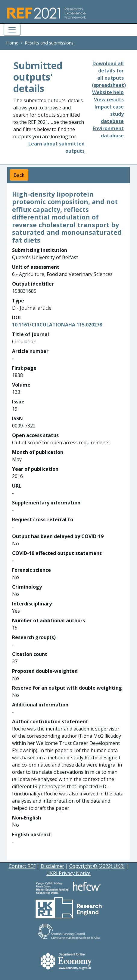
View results (109, 100)
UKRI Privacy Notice (68, 873)
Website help (108, 92)
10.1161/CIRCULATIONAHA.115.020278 (57, 325)
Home (12, 43)
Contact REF (22, 866)
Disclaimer (52, 866)
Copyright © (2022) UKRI (97, 866)
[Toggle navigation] (12, 30)
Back (19, 175)
